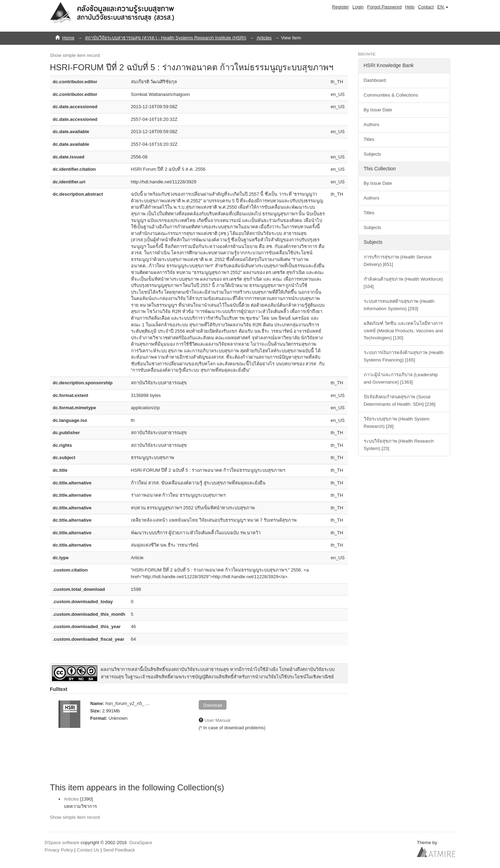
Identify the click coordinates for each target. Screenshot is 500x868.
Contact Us (88, 850)
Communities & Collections (391, 95)
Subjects (373, 154)
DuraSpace (141, 843)
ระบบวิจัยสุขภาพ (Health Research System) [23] (399, 445)
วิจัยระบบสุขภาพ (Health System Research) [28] (397, 423)
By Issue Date (378, 110)
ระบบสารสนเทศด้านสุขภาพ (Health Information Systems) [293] (399, 305)
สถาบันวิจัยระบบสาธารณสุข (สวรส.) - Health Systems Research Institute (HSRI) (166, 38)
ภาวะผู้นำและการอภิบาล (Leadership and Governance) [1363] (401, 378)
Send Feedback (119, 850)
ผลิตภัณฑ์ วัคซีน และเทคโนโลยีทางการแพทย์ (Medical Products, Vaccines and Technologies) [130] (403, 331)
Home (68, 38)
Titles (369, 139)
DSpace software (62, 843)
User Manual (217, 720)
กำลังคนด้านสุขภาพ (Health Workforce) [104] (403, 283)
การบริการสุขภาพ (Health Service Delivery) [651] (398, 261)
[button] (443, 7)
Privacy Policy (59, 850)
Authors (372, 125)
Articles (264, 38)
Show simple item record (75, 55)
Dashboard (375, 80)
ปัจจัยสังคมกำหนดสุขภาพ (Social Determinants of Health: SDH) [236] (400, 400)
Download (213, 705)
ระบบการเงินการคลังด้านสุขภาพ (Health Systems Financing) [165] (404, 356)
